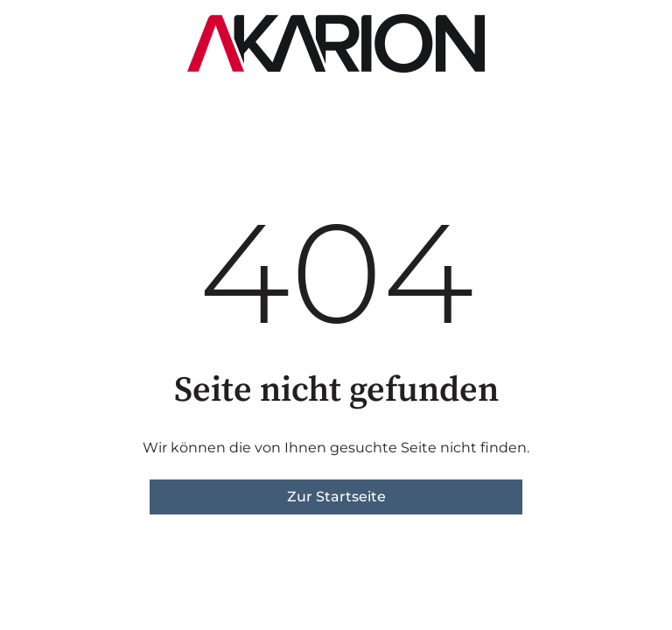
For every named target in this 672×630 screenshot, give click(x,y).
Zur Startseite (336, 497)
